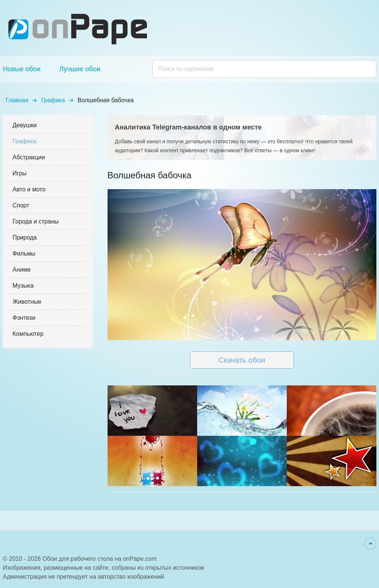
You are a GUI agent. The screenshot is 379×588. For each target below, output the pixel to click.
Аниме (22, 270)
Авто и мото (29, 189)
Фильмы (24, 254)
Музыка (23, 286)
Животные (27, 302)
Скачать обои (242, 360)
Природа (25, 237)
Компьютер (28, 334)
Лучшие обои (80, 69)
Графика (53, 100)
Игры (20, 173)
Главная (17, 100)
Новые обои (22, 69)
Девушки (25, 125)
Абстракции (29, 157)
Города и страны (36, 221)
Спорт (21, 205)
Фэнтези (24, 318)
